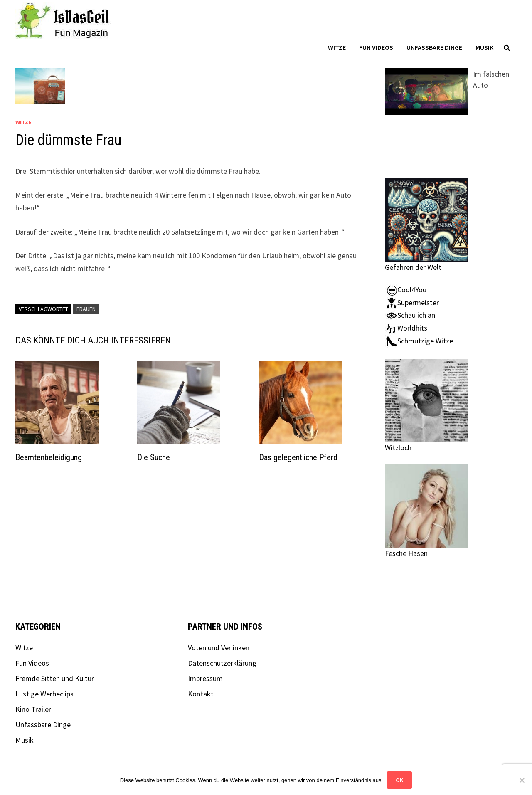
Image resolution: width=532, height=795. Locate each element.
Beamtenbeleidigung (49, 457)
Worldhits (406, 328)
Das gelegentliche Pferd (298, 457)
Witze (337, 47)
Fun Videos (376, 47)
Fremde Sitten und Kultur (55, 678)
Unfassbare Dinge (434, 47)
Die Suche (154, 457)
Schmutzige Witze (419, 341)
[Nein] (522, 780)
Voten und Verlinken (219, 648)
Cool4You (406, 290)
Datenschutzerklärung (222, 663)
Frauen (86, 309)
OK (399, 780)
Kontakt (201, 694)
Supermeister (412, 302)
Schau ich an (410, 315)
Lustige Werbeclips (44, 694)
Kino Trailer (33, 709)
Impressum (205, 678)
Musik (484, 47)
